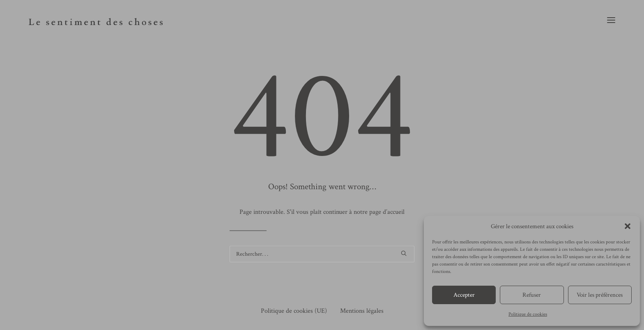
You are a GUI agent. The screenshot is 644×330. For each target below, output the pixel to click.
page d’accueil (387, 212)
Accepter (464, 295)
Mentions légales (362, 311)
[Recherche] (322, 254)
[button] (628, 226)
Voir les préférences (600, 295)
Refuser (532, 295)
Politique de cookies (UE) (294, 311)
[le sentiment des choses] (96, 20)
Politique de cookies (528, 314)
